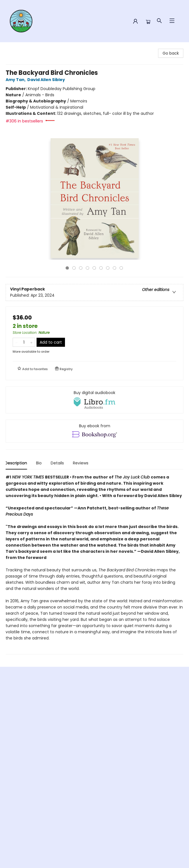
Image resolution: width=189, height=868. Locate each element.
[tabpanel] (94, 564)
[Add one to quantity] (31, 342)
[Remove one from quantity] (16, 342)
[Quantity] (24, 342)
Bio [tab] (40, 463)
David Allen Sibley (47, 80)
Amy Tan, (16, 80)
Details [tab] (58, 463)
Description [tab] (17, 463)
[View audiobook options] (94, 400)
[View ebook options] (94, 431)
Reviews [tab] (81, 463)
